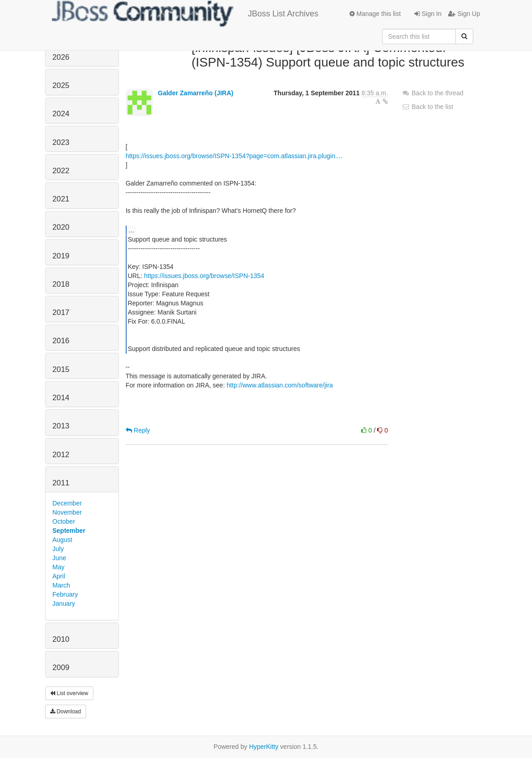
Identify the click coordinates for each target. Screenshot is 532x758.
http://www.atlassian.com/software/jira (279, 385)
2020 (61, 227)
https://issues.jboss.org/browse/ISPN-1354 (204, 276)
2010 (61, 639)
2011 (61, 483)
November (67, 512)
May (58, 567)
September (69, 531)
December (67, 503)
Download (66, 712)
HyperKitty (264, 747)
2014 (61, 398)
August (62, 540)
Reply (138, 430)
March (61, 585)
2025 (61, 85)
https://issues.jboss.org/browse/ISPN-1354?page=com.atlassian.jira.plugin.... (234, 156)
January (64, 603)
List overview (69, 693)
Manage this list (375, 14)
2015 (61, 369)
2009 (61, 668)
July (58, 549)
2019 (61, 256)
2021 (61, 199)
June (59, 558)
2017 (61, 312)
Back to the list (427, 107)
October (64, 521)
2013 (61, 426)
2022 (61, 171)
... (131, 230)
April (59, 576)
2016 (61, 341)
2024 (61, 114)
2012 (61, 455)
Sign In (428, 14)
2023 (61, 142)
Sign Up (464, 14)
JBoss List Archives (185, 14)
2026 (61, 57)
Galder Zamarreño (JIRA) (196, 93)
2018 (61, 284)
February (65, 594)
